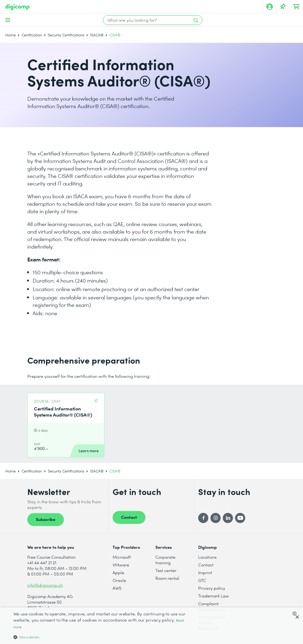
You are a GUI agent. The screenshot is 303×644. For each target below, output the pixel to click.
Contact (129, 517)
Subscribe (46, 519)
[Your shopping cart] (296, 7)
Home (11, 35)
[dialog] (151, 626)
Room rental (167, 578)
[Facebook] (203, 518)
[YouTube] (240, 518)
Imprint (205, 572)
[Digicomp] (17, 7)
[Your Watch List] (283, 7)
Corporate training (165, 560)
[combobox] (296, 613)
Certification (32, 35)
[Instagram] (216, 518)
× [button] (297, 617)
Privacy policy (212, 588)
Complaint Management (212, 606)
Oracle (119, 580)
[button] (102, 637)
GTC (202, 580)
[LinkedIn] (228, 518)
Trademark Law (214, 596)
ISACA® (97, 35)
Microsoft (122, 557)
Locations (207, 557)
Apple (118, 572)
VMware (121, 565)
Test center (166, 570)
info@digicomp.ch (45, 585)
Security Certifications (66, 35)
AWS (117, 588)
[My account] (270, 7)
